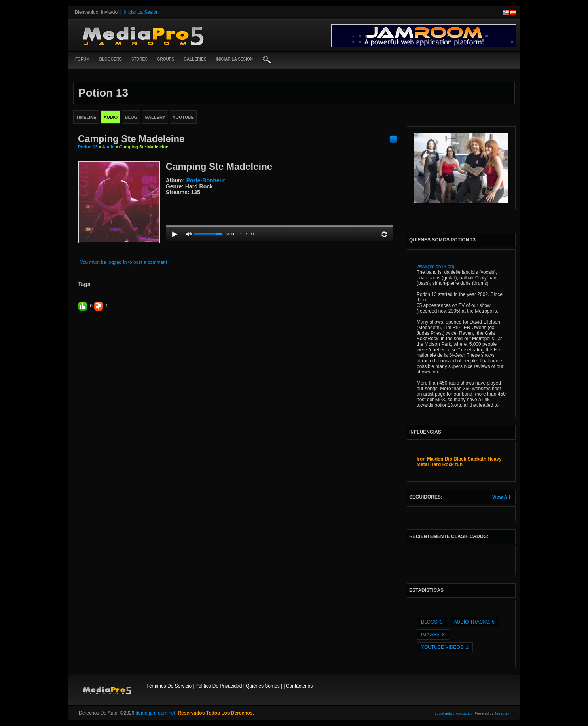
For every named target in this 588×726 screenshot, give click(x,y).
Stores (139, 59)
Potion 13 (88, 147)
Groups (166, 59)
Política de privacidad (219, 686)
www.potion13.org (435, 267)
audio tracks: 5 (474, 622)
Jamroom (502, 713)
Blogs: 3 (432, 622)
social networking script (453, 713)
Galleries (195, 59)
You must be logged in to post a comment (123, 262)
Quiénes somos (263, 686)
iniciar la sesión (234, 59)
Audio (108, 147)
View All (501, 497)
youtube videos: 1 (445, 647)
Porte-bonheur (206, 180)
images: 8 (433, 635)
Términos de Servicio (169, 686)
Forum (83, 59)
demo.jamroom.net (156, 713)
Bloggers (111, 59)
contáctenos (299, 686)
